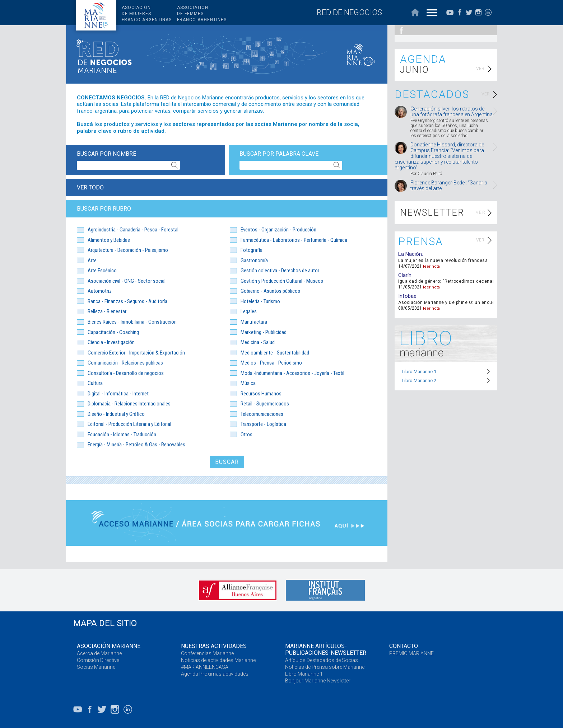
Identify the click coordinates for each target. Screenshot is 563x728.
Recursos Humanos (261, 394)
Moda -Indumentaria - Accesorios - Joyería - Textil (292, 373)
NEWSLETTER (432, 213)
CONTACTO (404, 646)
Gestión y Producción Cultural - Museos (282, 281)
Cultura (95, 383)
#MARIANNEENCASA (205, 667)
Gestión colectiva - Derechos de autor (280, 271)
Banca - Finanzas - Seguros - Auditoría (127, 301)
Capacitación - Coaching (113, 332)
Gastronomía (254, 260)
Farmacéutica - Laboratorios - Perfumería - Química (294, 240)
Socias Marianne (96, 667)
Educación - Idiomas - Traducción (122, 435)
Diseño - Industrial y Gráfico (116, 414)
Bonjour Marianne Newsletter (318, 681)
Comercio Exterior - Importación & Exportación (136, 353)
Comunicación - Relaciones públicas (125, 363)
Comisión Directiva (98, 660)
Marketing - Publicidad (264, 332)
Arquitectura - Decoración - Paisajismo (128, 250)
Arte (92, 260)
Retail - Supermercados (265, 404)
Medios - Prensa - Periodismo (271, 363)
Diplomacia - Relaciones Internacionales (129, 404)
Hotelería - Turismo (260, 301)
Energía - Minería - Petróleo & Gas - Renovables (136, 445)
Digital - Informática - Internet (118, 394)
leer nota (431, 266)
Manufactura (254, 322)
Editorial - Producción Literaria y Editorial (129, 424)
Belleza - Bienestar (107, 311)
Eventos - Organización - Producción (278, 230)
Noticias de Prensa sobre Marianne (325, 667)
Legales (249, 311)
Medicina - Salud (258, 342)
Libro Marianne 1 (419, 372)
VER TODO (90, 187)
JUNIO (415, 70)
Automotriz (100, 291)
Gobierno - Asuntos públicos (270, 291)
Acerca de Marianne (99, 653)
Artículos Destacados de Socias (322, 660)
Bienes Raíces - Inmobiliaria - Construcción (132, 322)
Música (248, 383)
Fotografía (252, 250)
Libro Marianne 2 (419, 381)
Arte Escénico (102, 271)
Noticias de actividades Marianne (218, 660)
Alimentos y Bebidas (109, 240)
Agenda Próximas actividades (215, 674)
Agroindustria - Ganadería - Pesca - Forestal (133, 230)
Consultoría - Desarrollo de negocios (126, 373)
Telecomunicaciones (262, 414)
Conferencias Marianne (207, 653)
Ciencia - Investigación (111, 342)
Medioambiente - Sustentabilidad (275, 353)
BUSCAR (227, 462)
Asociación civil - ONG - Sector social (127, 281)
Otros (246, 435)
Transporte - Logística (263, 424)
